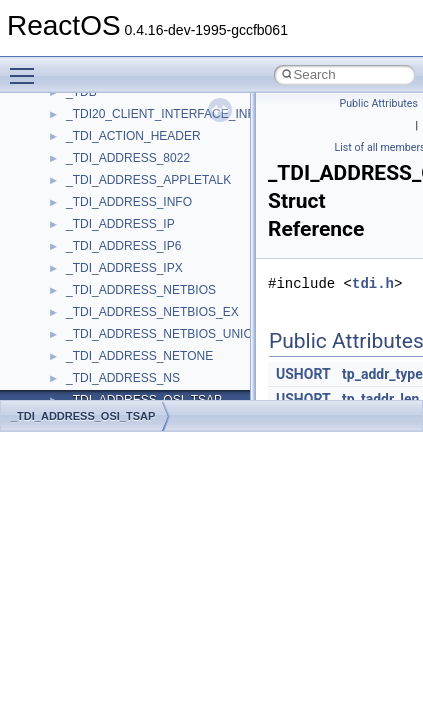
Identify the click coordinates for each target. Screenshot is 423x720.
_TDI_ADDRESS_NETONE (139, 356)
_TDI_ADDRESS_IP (120, 224)
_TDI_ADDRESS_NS (123, 378)
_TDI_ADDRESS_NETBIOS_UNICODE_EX (183, 334)
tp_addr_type (382, 374)
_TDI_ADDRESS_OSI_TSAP (83, 416)
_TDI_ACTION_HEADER (133, 136)
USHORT (303, 374)
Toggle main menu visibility (27, 67)
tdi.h (373, 283)
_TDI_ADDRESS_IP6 (123, 246)
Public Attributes (378, 103)
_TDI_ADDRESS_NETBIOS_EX (152, 312)
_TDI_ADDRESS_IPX (124, 268)
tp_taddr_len (380, 399)
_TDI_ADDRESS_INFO (129, 202)
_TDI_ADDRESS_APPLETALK (148, 180)
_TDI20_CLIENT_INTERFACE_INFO (165, 114)
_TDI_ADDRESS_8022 (128, 158)
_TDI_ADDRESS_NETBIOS (141, 290)
